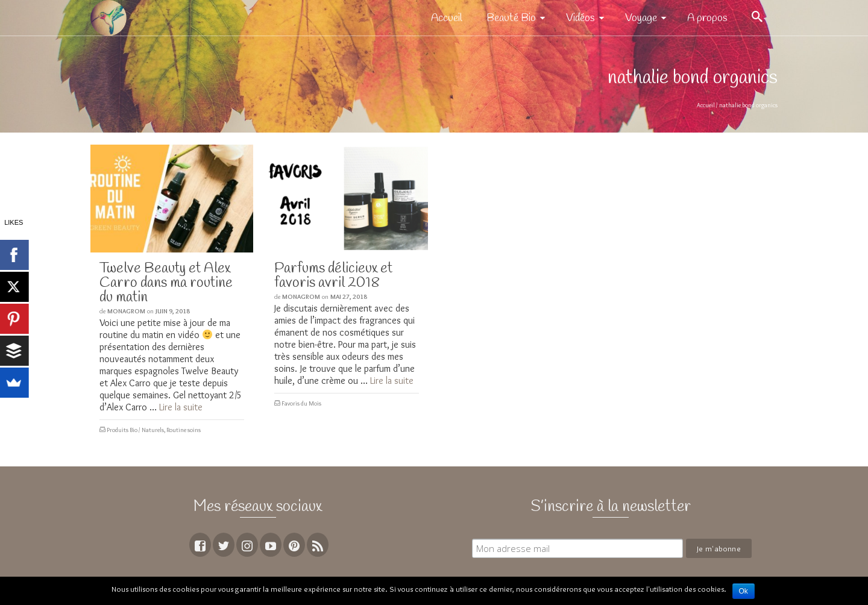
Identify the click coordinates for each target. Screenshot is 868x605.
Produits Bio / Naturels (135, 430)
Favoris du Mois (301, 403)
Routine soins (184, 430)
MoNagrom (126, 311)
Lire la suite (181, 407)
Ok (744, 591)
